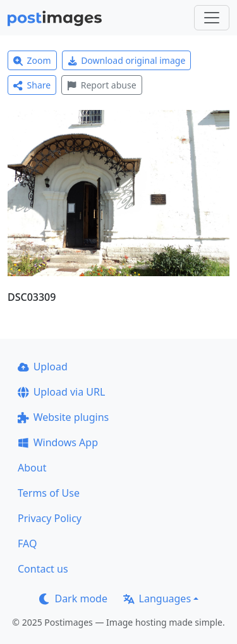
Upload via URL (61, 392)
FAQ (27, 544)
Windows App (58, 442)
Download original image (127, 60)
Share (32, 85)
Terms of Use (49, 493)
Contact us (43, 569)
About (32, 468)
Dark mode (73, 598)
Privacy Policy (50, 518)
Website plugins (63, 417)
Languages (157, 598)
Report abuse (101, 85)
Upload (43, 367)
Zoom (32, 60)
